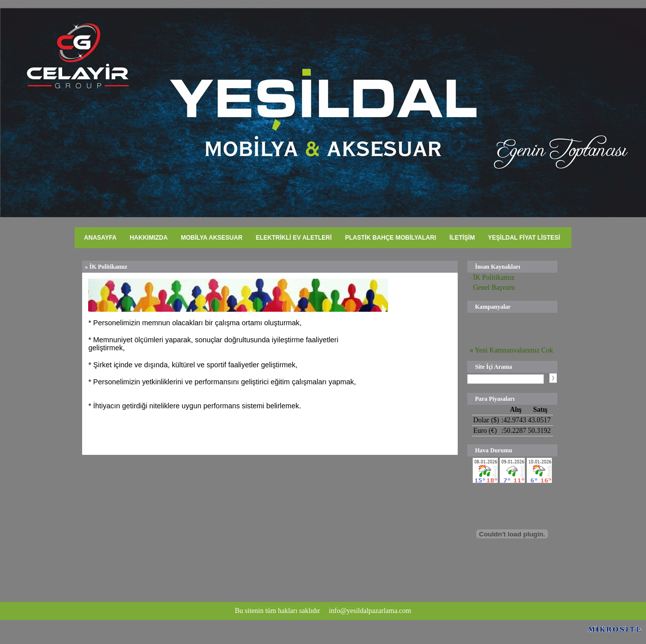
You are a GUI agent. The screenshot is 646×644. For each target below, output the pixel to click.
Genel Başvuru (496, 287)
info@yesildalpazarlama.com (370, 611)
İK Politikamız (491, 277)
